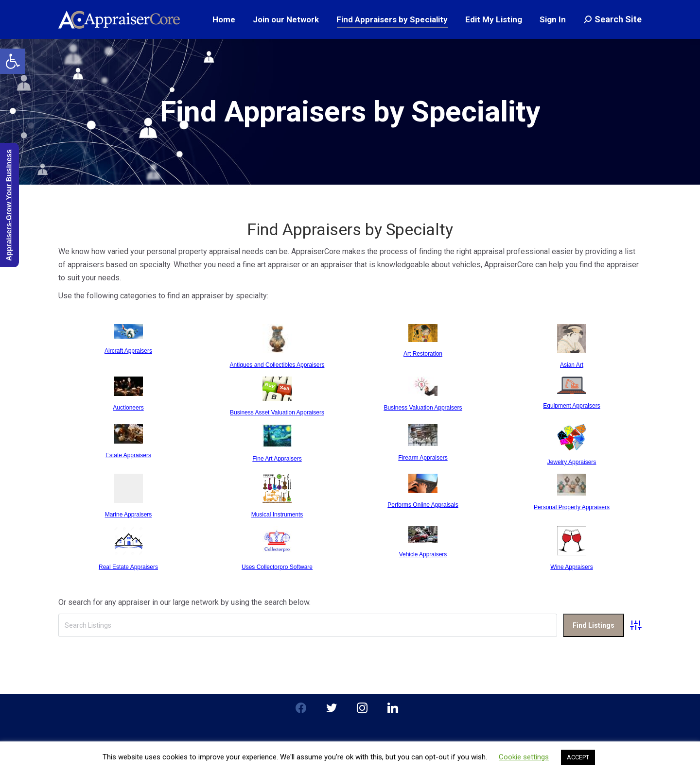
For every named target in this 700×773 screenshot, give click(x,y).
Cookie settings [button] (524, 757)
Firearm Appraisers (423, 458)
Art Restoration (423, 354)
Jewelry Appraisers (572, 462)
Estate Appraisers (128, 455)
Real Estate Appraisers (128, 567)
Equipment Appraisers (571, 406)
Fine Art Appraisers (277, 459)
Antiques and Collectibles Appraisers (277, 365)
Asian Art (572, 365)
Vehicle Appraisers (423, 554)
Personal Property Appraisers (572, 507)
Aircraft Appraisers (128, 351)
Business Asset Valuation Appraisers (277, 412)
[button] (13, 61)
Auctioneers (128, 408)
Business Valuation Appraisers (423, 408)
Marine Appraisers (129, 515)
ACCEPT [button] (578, 757)
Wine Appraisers (571, 567)
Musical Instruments (277, 515)
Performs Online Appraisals (423, 505)
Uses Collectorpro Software (277, 567)
